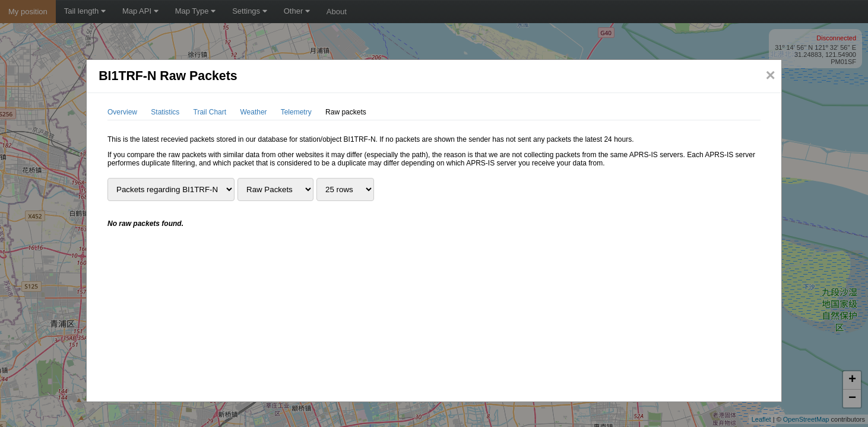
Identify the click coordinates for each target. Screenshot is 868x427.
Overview (122, 112)
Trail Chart (210, 112)
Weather (253, 112)
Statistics (165, 112)
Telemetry (296, 112)
